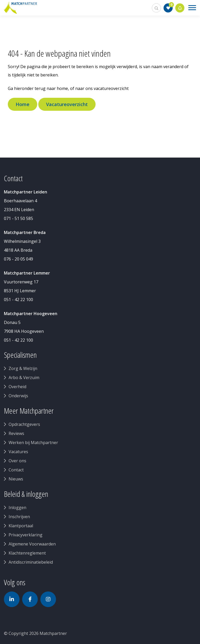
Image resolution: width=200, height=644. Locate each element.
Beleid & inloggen (26, 494)
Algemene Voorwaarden (32, 544)
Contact (16, 470)
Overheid (17, 387)
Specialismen (20, 355)
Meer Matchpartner (29, 411)
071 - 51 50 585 (18, 218)
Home (23, 104)
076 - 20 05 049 (18, 259)
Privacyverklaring (26, 535)
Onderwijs (18, 396)
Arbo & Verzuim (24, 378)
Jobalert (180, 8)
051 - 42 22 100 (18, 300)
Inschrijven (19, 517)
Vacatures (18, 452)
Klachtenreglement (27, 553)
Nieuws (16, 479)
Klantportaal (21, 526)
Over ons (17, 461)
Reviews (16, 433)
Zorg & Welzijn (23, 368)
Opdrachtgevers (24, 424)
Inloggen (17, 508)
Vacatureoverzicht (67, 104)
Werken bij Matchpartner (33, 443)
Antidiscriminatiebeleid (31, 562)
